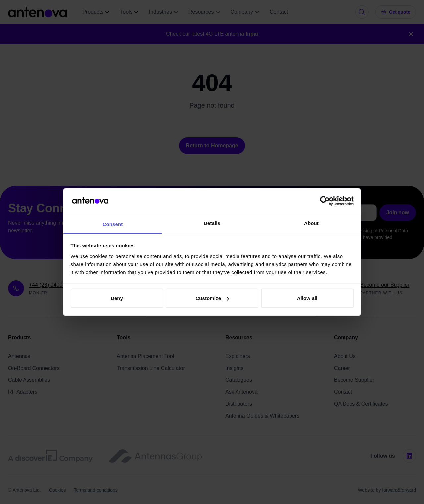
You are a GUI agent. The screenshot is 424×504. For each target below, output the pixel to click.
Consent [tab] (113, 224)
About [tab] (311, 223)
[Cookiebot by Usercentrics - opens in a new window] (325, 201)
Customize (212, 298)
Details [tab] (212, 223)
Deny (117, 298)
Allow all (307, 298)
